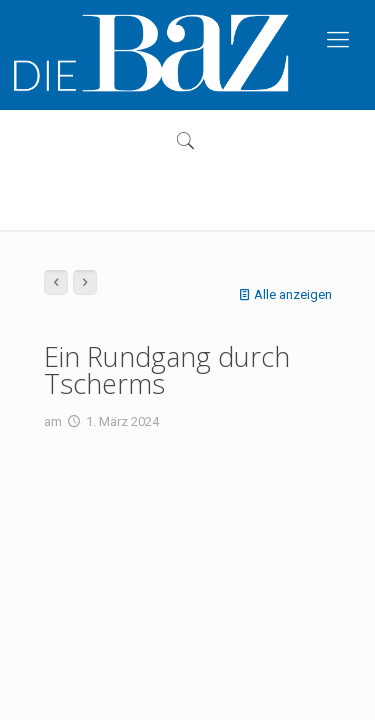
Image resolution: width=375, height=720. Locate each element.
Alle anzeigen (283, 294)
